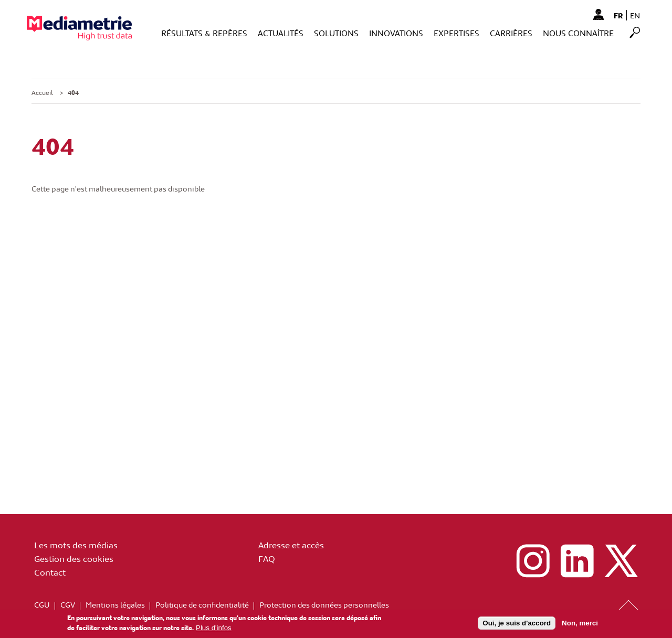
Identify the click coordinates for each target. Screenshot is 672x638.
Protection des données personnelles (324, 605)
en (635, 15)
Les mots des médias (76, 545)
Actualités (281, 33)
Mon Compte (598, 14)
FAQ (267, 558)
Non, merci (580, 625)
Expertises (456, 33)
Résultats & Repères (204, 33)
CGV (68, 605)
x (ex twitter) (621, 561)
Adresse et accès (291, 545)
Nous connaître (578, 33)
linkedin (577, 561)
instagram (533, 561)
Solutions (336, 33)
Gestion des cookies (74, 558)
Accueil (42, 92)
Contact (50, 572)
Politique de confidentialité (202, 605)
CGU (42, 605)
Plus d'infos (214, 629)
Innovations (396, 33)
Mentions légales (115, 605)
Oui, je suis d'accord (517, 625)
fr (618, 15)
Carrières (511, 33)
